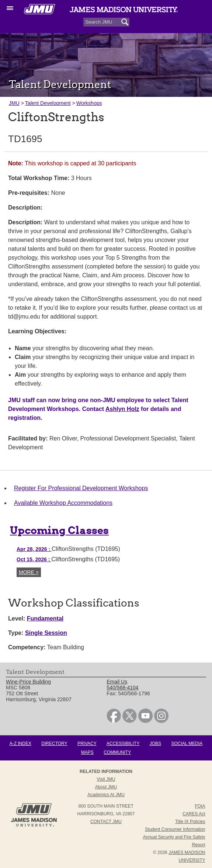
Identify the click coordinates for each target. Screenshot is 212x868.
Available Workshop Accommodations (63, 503)
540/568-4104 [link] (122, 688)
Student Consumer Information (175, 829)
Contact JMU (106, 822)
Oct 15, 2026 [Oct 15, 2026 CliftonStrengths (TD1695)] (34, 559)
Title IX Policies (190, 822)
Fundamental (45, 619)
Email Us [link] (117, 682)
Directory (54, 744)
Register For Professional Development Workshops (81, 488)
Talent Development (48, 103)
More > (29, 572)
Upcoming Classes (59, 530)
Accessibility (123, 744)
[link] (114, 721)
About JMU (106, 787)
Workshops (89, 103)
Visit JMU (106, 779)
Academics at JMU (106, 795)
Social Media (187, 744)
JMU (14, 103)
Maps (87, 752)
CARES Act (194, 814)
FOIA (200, 806)
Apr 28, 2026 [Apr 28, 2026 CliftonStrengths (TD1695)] (34, 549)
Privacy (87, 744)
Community (117, 752)
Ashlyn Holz (122, 409)
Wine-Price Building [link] (28, 682)
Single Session (46, 633)
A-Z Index (20, 744)
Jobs (155, 744)
